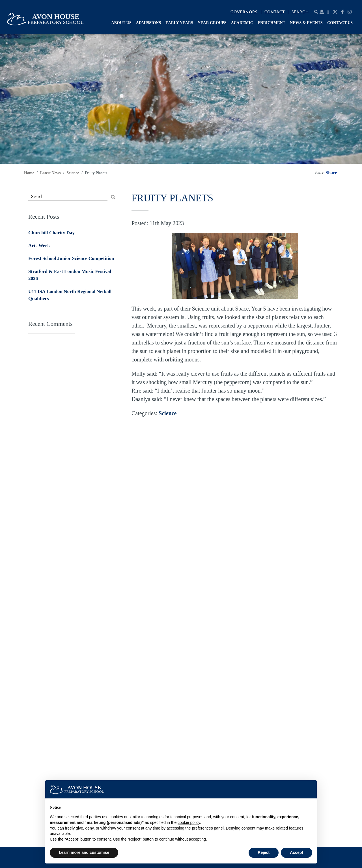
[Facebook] (343, 12)
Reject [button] (264, 852)
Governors (244, 12)
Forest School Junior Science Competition (71, 258)
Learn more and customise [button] (84, 852)
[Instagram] (350, 12)
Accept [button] (297, 852)
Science (168, 413)
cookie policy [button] (189, 822)
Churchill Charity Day (51, 233)
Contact (275, 12)
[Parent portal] (322, 12)
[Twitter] (336, 12)
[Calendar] (329, 12)
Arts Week (39, 246)
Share (331, 173)
